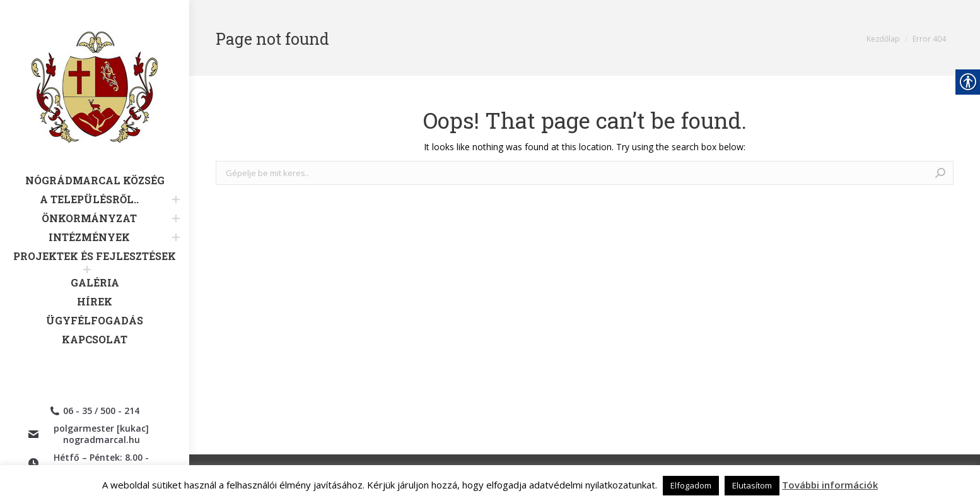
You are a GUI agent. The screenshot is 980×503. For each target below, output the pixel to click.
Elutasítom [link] (752, 485)
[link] (95, 103)
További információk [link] (830, 485)
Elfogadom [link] (691, 485)
